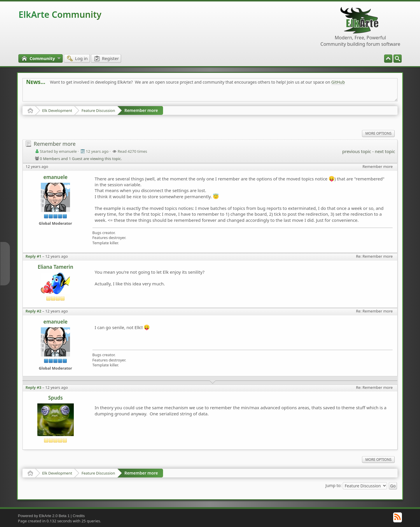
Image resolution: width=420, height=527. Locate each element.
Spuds (55, 398)
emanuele (56, 177)
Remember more (141, 110)
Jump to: (334, 485)
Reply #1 (34, 256)
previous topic (357, 151)
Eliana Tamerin (55, 267)
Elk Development (57, 110)
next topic (385, 151)
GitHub (338, 82)
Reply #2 (34, 311)
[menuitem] (398, 59)
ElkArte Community (60, 14)
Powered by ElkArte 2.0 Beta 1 (44, 516)
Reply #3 (34, 387)
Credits (79, 516)
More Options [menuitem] (378, 133)
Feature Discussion (98, 110)
